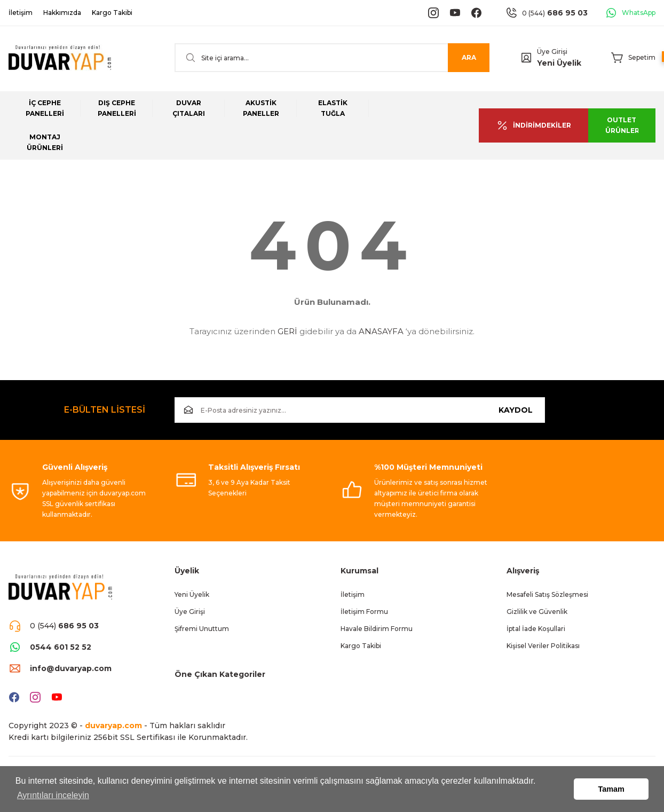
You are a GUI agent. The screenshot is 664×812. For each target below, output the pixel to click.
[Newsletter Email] (360, 410)
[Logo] (60, 58)
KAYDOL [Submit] (516, 410)
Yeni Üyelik (559, 63)
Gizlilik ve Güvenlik (537, 612)
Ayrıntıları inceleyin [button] (53, 795)
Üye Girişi (190, 612)
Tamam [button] (611, 789)
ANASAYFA (381, 331)
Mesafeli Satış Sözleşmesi (547, 594)
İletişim (353, 594)
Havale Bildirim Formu (377, 629)
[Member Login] (526, 58)
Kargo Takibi (361, 646)
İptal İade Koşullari (536, 629)
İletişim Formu (364, 612)
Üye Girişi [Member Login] (552, 52)
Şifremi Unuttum (202, 629)
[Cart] (633, 58)
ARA (469, 57)
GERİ (287, 331)
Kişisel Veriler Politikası (543, 646)
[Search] (332, 58)
